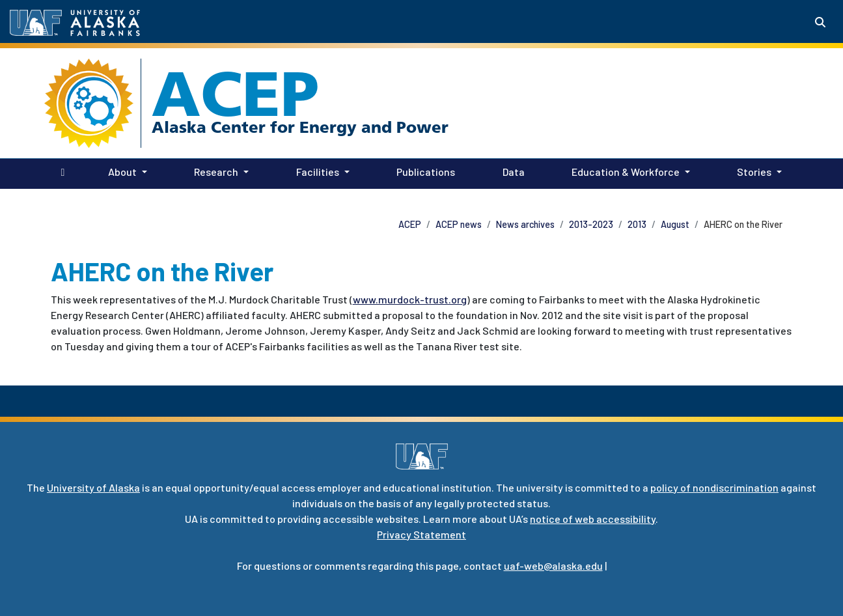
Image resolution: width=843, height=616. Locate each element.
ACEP (235, 94)
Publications (423, 171)
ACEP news (459, 224)
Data (511, 171)
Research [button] (216, 172)
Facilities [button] (318, 172)
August (675, 224)
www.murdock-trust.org (410, 299)
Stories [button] (754, 172)
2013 (637, 224)
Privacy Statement (421, 534)
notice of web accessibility (593, 519)
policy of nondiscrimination (714, 487)
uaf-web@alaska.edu (553, 566)
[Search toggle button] (820, 22)
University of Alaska (93, 487)
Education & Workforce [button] (626, 172)
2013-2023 (591, 224)
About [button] (122, 172)
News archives (525, 224)
